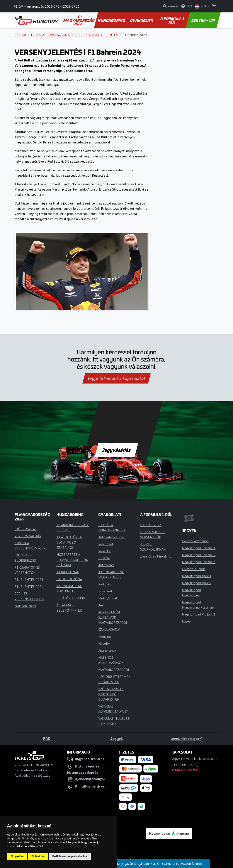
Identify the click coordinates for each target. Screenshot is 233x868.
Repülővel (106, 544)
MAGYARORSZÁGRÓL (114, 670)
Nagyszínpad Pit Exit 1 (199, 614)
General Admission (195, 541)
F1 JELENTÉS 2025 (29, 580)
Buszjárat (105, 591)
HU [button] (201, 6)
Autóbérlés (106, 565)
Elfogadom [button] (17, 856)
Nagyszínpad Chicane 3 (199, 562)
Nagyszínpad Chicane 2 (199, 555)
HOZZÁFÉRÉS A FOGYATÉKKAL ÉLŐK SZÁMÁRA (72, 560)
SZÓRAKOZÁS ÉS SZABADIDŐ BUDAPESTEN (111, 694)
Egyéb (186, 621)
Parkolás (105, 584)
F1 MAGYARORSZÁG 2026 (79, 20)
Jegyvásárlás (116, 450)
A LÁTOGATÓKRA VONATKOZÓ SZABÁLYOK (69, 542)
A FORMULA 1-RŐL (173, 20)
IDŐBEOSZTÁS (26, 529)
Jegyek (116, 738)
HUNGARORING (111, 20)
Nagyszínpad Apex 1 (197, 576)
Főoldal (20, 35)
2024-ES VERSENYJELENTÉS (96, 35)
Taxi (101, 605)
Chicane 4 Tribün (194, 569)
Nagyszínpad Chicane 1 (199, 548)
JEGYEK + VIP (203, 20)
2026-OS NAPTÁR (28, 536)
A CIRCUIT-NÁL (68, 572)
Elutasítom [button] (38, 856)
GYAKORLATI (142, 20)
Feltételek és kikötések (32, 770)
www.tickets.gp (186, 738)
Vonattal (105, 551)
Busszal (104, 558)
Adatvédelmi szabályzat (32, 775)
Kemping (105, 636)
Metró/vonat (108, 598)
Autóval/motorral (111, 537)
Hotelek (104, 643)
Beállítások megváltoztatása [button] (70, 856)
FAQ (47, 738)
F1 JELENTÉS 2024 (29, 587)
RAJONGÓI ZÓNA (69, 579)
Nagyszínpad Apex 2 (197, 583)
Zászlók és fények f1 (156, 556)
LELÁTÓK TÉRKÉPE (71, 598)
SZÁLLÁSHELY (109, 629)
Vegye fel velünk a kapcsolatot (117, 378)
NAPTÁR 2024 (25, 606)
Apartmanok (107, 650)
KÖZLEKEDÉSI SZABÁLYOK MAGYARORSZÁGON (113, 617)
